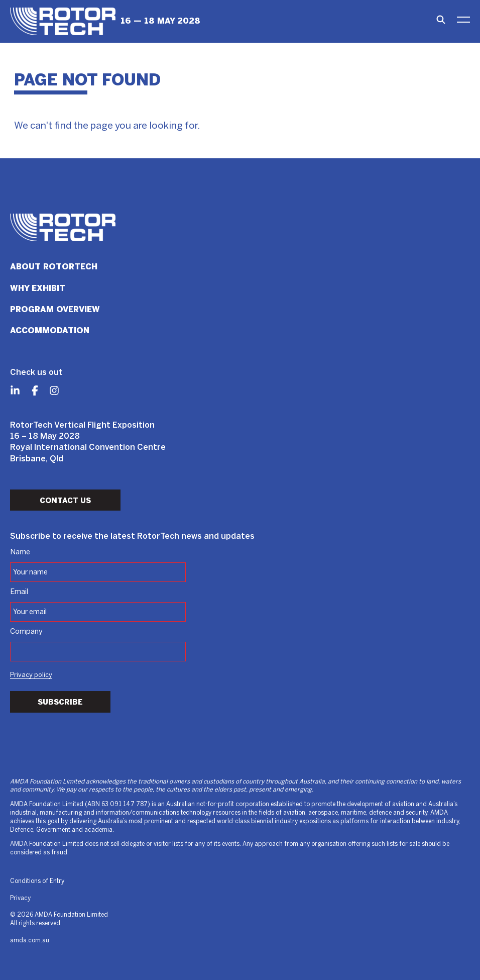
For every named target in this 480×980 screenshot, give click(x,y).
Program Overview (55, 309)
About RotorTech (54, 267)
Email (19, 592)
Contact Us (65, 501)
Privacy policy (31, 675)
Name (20, 552)
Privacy (20, 898)
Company (26, 632)
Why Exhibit (38, 288)
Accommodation (50, 330)
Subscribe (60, 702)
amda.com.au (30, 941)
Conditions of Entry (37, 881)
